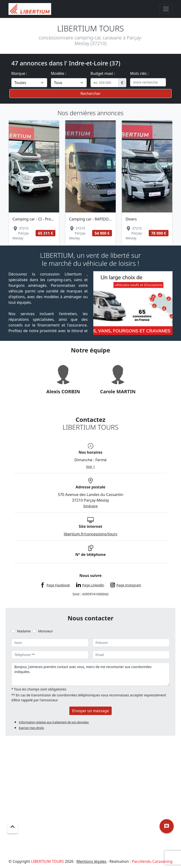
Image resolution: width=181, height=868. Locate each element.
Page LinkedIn (93, 585)
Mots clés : (139, 73)
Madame (24, 631)
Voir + (90, 467)
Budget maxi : (103, 73)
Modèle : (59, 73)
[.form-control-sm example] (104, 83)
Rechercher (90, 93)
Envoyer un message (90, 711)
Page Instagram (129, 585)
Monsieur (45, 631)
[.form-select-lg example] (29, 83)
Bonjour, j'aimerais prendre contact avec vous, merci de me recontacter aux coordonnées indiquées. (90, 674)
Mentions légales (91, 861)
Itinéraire (90, 506)
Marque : (19, 73)
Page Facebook (58, 585)
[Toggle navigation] (166, 9)
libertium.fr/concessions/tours (90, 534)
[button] (21, 174)
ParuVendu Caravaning (152, 861)
